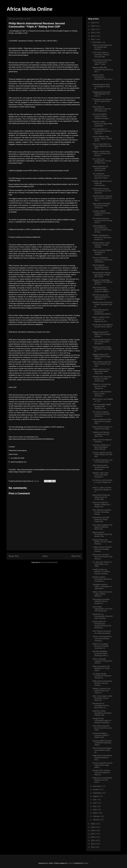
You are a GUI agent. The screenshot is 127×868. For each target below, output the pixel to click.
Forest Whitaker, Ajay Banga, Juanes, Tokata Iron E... (102, 139)
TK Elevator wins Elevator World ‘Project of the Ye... (102, 101)
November (97, 786)
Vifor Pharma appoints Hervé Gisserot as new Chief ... (102, 728)
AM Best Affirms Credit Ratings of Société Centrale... (101, 245)
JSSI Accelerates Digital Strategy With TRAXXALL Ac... (102, 407)
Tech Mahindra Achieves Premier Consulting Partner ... (102, 512)
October (96, 790)
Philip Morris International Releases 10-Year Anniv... (102, 780)
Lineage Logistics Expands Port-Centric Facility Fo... (102, 213)
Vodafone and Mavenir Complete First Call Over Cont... (101, 434)
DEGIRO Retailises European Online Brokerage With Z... (101, 653)
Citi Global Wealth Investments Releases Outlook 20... (102, 676)
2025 (93, 26)
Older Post (76, 556)
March (96, 813)
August (96, 796)
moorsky (70, 863)
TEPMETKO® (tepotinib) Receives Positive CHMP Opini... (102, 379)
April (95, 810)
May (95, 806)
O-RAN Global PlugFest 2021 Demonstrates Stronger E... (102, 342)
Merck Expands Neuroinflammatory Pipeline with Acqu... (101, 267)
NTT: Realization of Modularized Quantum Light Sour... (102, 131)
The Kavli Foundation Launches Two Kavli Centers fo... (101, 414)
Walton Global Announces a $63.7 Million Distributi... (102, 594)
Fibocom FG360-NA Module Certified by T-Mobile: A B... (102, 505)
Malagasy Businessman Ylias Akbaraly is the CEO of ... (102, 94)
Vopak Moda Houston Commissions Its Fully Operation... (102, 191)
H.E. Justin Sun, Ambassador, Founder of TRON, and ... (102, 161)
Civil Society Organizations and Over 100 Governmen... (102, 609)
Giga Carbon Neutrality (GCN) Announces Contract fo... (101, 206)
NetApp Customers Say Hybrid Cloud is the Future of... (101, 691)
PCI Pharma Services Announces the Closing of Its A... (102, 221)
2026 (93, 23)
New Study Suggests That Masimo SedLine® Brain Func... (102, 527)
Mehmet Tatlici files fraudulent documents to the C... (103, 70)
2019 (93, 827)
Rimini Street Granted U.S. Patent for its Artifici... (103, 428)
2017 (93, 834)
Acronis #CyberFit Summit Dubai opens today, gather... (102, 765)
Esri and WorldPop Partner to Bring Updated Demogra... (101, 116)
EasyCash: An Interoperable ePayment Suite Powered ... (103, 616)
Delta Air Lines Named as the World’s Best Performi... (102, 47)
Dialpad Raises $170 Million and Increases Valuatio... (101, 334)
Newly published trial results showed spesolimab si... (100, 168)
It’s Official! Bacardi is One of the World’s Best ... (103, 461)
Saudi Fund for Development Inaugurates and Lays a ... (102, 78)
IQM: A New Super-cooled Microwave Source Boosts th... (102, 698)
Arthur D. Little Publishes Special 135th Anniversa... (102, 394)
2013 (93, 847)
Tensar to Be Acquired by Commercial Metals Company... (102, 639)
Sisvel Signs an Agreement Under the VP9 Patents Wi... (102, 109)
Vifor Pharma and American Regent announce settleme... (101, 290)
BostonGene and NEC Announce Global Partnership (101, 520)
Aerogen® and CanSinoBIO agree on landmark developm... (102, 720)
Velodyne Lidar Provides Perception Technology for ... (102, 349)
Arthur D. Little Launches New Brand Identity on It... (102, 490)
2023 (93, 33)
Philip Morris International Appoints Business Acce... (102, 758)
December (97, 42)
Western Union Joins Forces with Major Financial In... (100, 475)
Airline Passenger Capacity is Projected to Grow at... (102, 661)
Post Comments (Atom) (49, 562)
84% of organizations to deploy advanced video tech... (102, 146)
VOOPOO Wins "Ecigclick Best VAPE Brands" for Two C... (102, 198)
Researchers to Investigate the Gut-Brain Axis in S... (101, 706)
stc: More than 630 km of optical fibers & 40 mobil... (102, 564)
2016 (93, 837)
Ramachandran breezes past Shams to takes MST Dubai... (102, 275)
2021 (93, 39)
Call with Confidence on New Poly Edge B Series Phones (101, 447)
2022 (93, 36)
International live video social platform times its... (101, 87)
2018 (93, 830)
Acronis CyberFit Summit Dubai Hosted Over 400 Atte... (102, 455)
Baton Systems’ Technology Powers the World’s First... (102, 534)
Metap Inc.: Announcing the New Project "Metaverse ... (101, 386)
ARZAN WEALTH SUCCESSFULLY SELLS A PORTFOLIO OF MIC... (102, 229)
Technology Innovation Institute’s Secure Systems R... (101, 601)
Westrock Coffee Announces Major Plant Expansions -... (102, 124)
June (95, 803)
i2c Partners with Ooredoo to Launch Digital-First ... (102, 482)
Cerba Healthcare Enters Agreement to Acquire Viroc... (102, 421)
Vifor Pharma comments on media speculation (102, 632)
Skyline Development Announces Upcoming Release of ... (102, 237)
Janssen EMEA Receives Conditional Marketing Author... (102, 743)
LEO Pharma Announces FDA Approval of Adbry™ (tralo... (102, 62)
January (96, 820)
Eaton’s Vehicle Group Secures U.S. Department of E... (101, 319)
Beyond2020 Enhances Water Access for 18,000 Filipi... (101, 497)
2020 (93, 824)
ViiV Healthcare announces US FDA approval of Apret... (101, 176)
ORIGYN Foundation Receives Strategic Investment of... (101, 646)
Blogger (85, 863)
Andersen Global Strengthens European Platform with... (102, 713)
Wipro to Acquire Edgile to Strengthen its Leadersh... (102, 252)
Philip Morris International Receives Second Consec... (102, 683)
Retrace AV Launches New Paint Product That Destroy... (102, 557)
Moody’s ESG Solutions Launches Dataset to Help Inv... (101, 773)
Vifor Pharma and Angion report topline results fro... (102, 750)
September (97, 793)
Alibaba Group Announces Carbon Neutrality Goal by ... (102, 304)
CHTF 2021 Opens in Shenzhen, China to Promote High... (101, 55)
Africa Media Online (30, 9)
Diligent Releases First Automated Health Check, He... (101, 371)
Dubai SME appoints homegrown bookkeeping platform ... (103, 312)
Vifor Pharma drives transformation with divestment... (101, 467)
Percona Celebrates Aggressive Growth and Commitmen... (102, 260)
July (95, 800)
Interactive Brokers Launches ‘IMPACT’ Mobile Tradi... (101, 735)
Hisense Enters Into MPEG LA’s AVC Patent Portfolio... (102, 542)
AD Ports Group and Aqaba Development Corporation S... (101, 297)
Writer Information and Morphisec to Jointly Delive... (101, 668)
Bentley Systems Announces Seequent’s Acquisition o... (102, 579)
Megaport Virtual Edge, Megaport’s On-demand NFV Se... (102, 282)
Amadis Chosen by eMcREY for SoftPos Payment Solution (101, 572)
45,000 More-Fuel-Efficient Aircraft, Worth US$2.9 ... (103, 327)
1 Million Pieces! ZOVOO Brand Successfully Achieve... (102, 549)
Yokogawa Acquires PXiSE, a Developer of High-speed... (102, 586)
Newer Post (14, 556)
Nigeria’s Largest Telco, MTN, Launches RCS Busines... (101, 154)
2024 (93, 29)
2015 (93, 840)
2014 (93, 844)
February (97, 816)
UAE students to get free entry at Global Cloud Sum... (102, 364)
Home (45, 556)
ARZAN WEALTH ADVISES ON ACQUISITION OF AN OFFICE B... (102, 625)
